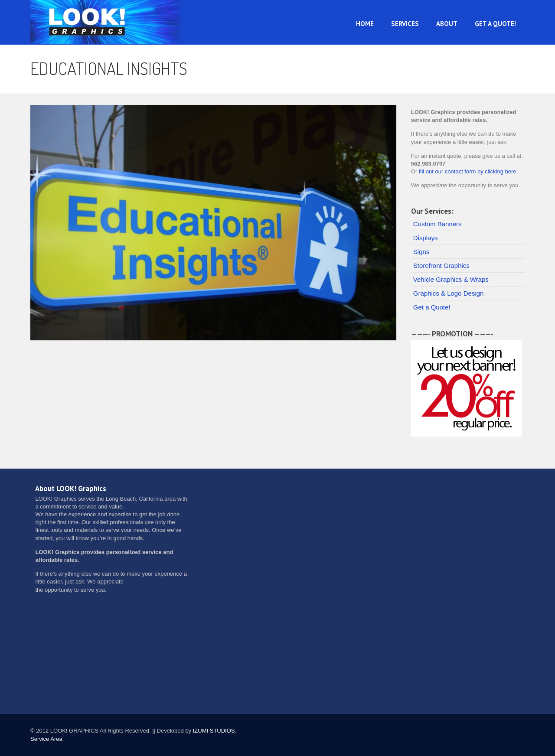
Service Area (46, 739)
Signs (421, 252)
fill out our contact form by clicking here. (468, 171)
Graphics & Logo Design (449, 293)
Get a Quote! (495, 24)
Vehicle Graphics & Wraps (451, 279)
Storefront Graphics (441, 266)
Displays (426, 238)
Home (365, 24)
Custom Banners (437, 224)
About (447, 24)
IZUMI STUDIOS (214, 731)
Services (405, 24)
